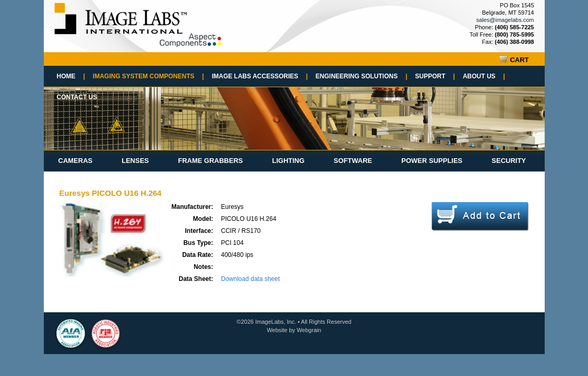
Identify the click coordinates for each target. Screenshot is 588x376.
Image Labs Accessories (260, 76)
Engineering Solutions (362, 76)
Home (71, 76)
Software (353, 161)
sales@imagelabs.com (505, 20)
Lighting (288, 161)
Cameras (76, 161)
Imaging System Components (148, 76)
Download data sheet (251, 279)
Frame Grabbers (210, 161)
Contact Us (77, 97)
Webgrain (309, 330)
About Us (484, 76)
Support (435, 76)
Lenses (135, 161)
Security (509, 161)
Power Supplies (432, 161)
